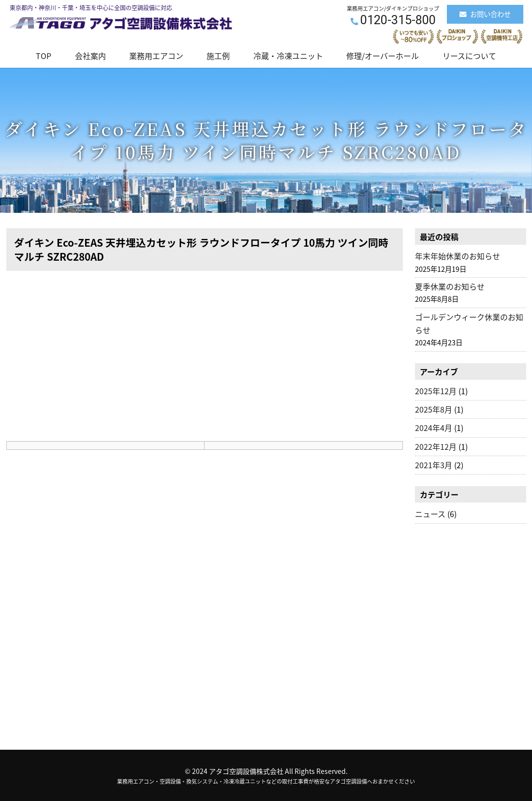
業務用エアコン (156, 56)
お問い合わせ (485, 14)
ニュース (430, 514)
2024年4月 (434, 428)
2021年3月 (434, 465)
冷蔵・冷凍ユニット (288, 56)
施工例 (218, 56)
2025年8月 (434, 409)
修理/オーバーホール (383, 56)
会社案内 (90, 56)
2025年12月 (436, 391)
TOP (44, 56)
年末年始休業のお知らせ (458, 256)
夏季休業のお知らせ (450, 286)
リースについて (469, 56)
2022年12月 (436, 446)
